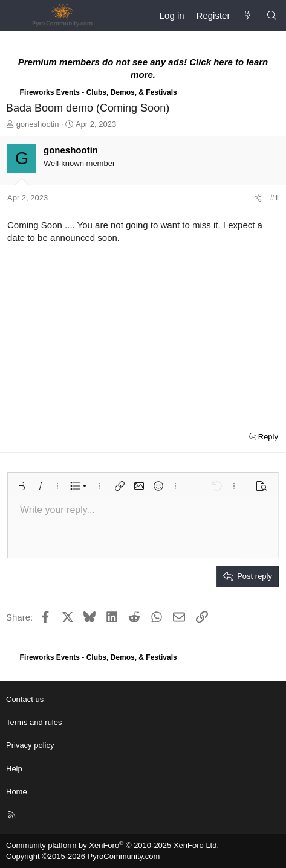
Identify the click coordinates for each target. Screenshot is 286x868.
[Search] (272, 15)
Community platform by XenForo (112, 845)
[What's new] (248, 15)
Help (14, 769)
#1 (275, 198)
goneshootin (38, 124)
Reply (268, 437)
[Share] (258, 198)
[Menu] (16, 16)
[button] (21, 486)
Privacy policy (30, 745)
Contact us (25, 699)
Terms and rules (34, 722)
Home (17, 792)
